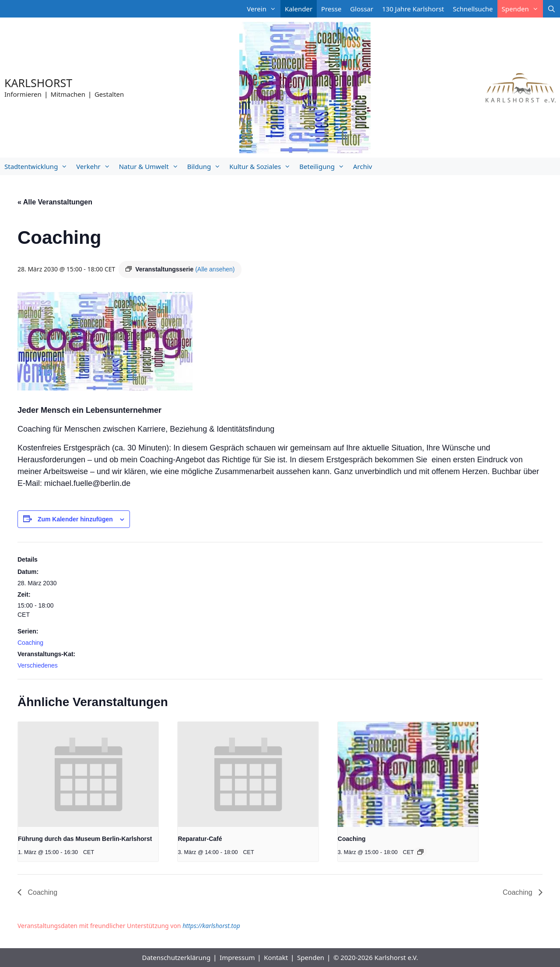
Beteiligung (324, 166)
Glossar (362, 9)
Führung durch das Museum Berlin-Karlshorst (85, 839)
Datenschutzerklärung (176, 957)
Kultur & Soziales (262, 166)
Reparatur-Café (200, 839)
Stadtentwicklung (38, 166)
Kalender (299, 9)
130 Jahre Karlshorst (413, 9)
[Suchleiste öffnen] (551, 9)
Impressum (237, 957)
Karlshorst (38, 83)
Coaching (30, 643)
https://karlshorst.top (211, 926)
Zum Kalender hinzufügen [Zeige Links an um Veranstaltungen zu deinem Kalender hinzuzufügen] (75, 519)
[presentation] (88, 775)
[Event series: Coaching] (420, 852)
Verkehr (95, 166)
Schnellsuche (473, 9)
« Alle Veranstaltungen (55, 202)
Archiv (362, 166)
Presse (331, 9)
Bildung (206, 166)
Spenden (522, 9)
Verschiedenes (38, 665)
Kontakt (276, 957)
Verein (264, 9)
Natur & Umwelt (151, 166)
